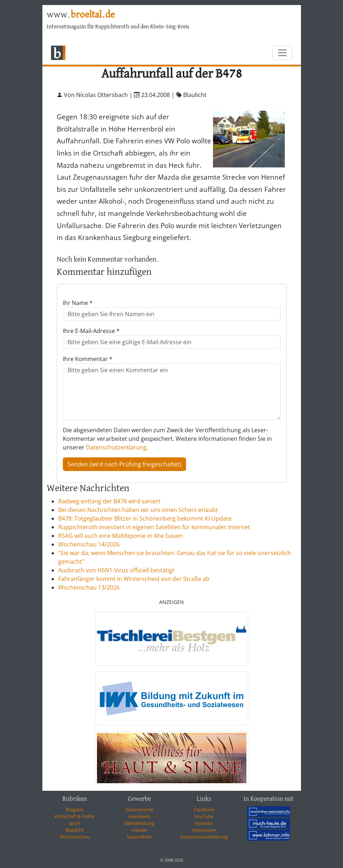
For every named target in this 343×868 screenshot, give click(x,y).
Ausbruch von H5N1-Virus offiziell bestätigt (116, 570)
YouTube (204, 816)
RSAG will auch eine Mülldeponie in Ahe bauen (120, 536)
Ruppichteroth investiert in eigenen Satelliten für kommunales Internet (154, 527)
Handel (139, 830)
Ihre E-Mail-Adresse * (91, 331)
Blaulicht (75, 830)
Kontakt (204, 823)
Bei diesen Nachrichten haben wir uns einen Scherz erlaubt (138, 510)
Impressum (204, 830)
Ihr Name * (78, 303)
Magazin (75, 809)
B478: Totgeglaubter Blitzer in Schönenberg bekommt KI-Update (145, 518)
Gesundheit (139, 837)
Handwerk (139, 816)
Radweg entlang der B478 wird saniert (109, 501)
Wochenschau (75, 837)
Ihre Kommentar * (88, 359)
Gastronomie (139, 809)
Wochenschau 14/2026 (89, 544)
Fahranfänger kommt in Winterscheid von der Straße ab (134, 579)
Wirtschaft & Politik (75, 816)
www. (81, 15)
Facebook (204, 809)
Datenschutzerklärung (116, 447)
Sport (75, 823)
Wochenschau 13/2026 (89, 587)
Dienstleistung (139, 823)
